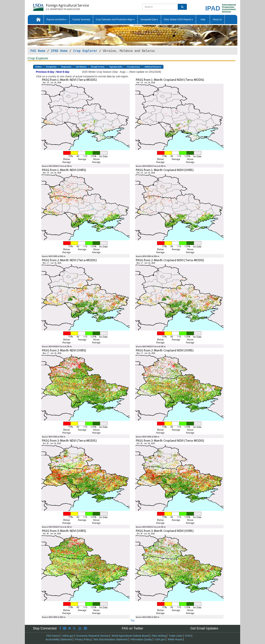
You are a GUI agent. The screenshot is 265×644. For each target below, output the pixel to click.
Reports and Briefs (57, 20)
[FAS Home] (52, 6)
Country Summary (81, 20)
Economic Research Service (93, 636)
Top (133, 620)
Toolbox (38, 67)
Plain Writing (159, 636)
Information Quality (141, 639)
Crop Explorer (85, 51)
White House (175, 639)
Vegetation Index (116, 67)
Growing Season (133, 67)
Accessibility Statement (59, 639)
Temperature (66, 67)
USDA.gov (68, 636)
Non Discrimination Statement (111, 639)
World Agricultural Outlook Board (130, 636)
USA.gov (160, 639)
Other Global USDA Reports (178, 20)
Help (203, 20)
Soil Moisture (81, 67)
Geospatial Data (149, 20)
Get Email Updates (204, 628)
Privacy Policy (83, 639)
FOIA (188, 636)
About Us (217, 20)
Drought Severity (98, 67)
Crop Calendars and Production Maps (115, 20)
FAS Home (38, 51)
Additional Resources (153, 67)
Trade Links (175, 636)
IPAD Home (59, 51)
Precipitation (51, 67)
